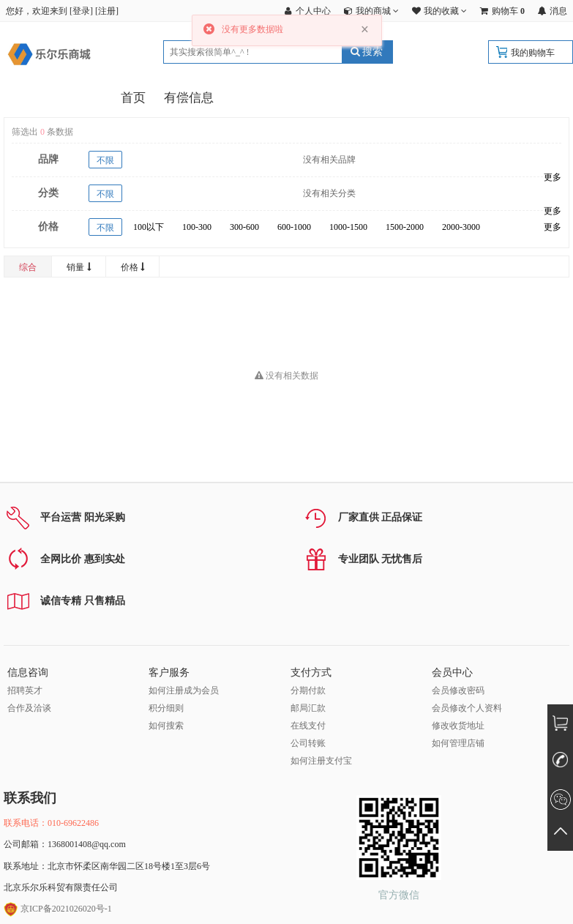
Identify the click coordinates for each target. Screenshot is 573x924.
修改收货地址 (458, 726)
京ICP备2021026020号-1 (58, 909)
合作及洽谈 (29, 708)
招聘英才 (25, 690)
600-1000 (294, 227)
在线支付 (308, 726)
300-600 (244, 227)
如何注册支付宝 (321, 761)
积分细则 (166, 708)
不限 (105, 160)
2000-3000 (461, 227)
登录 (81, 11)
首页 (133, 98)
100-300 (197, 227)
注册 (107, 11)
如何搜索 (166, 726)
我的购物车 (533, 53)
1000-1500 (348, 227)
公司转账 (308, 743)
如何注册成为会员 (184, 690)
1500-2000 (405, 227)
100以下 (149, 227)
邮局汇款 (308, 708)
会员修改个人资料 (467, 708)
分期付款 (308, 690)
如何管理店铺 (458, 743)
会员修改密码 (458, 690)
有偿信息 (189, 98)
